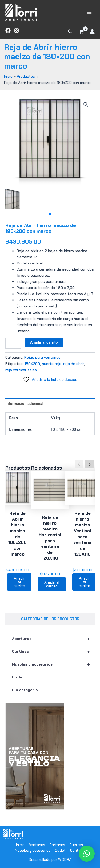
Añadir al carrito (44, 342)
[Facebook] (8, 30)
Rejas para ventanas (42, 357)
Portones (57, 845)
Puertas (76, 845)
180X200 (32, 364)
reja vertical (16, 370)
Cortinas (53, 651)
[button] (70, 32)
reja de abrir (74, 364)
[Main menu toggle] (89, 12)
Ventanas (37, 845)
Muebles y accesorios (53, 664)
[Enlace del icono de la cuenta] (92, 32)
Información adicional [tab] (24, 404)
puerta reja (52, 364)
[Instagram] (17, 30)
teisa (32, 370)
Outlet (18, 677)
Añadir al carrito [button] (19, 582)
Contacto (78, 851)
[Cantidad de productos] (13, 343)
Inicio (20, 845)
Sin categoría (25, 690)
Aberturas (53, 639)
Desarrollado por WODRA (50, 859)
